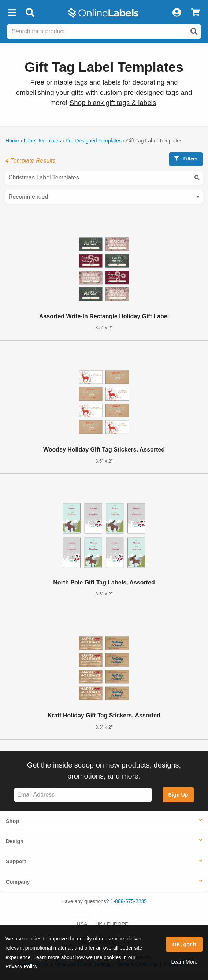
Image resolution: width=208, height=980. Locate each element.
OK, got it (184, 944)
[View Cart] (195, 13)
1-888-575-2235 (129, 901)
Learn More (184, 962)
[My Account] (177, 13)
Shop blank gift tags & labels (113, 103)
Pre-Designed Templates (94, 141)
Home (12, 141)
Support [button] (16, 861)
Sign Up (178, 795)
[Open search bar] (30, 13)
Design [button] (15, 841)
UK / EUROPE (112, 924)
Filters (186, 159)
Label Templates (42, 141)
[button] (12, 13)
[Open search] (194, 31)
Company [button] (18, 882)
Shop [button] (12, 821)
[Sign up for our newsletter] (83, 795)
